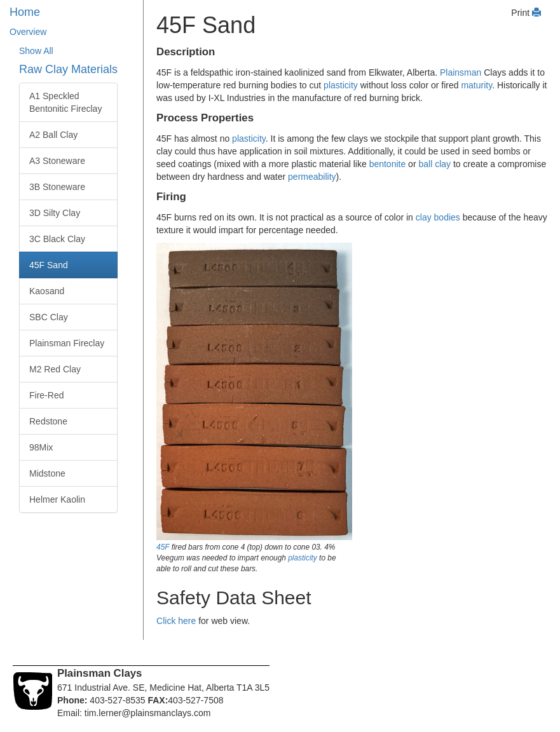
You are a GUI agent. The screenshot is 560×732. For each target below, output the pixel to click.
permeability (312, 177)
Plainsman (461, 72)
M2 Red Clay (55, 369)
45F (163, 547)
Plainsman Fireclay (67, 343)
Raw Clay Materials (68, 69)
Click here (176, 621)
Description (186, 52)
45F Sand (49, 265)
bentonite (388, 164)
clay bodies (438, 217)
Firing (171, 197)
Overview (28, 32)
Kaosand (47, 291)
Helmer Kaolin (57, 499)
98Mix (41, 447)
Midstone (47, 473)
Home (25, 12)
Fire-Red (46, 395)
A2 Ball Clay (53, 135)
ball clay (434, 164)
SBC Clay (49, 317)
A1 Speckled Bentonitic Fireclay (65, 102)
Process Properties (205, 118)
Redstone (48, 421)
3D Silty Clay (55, 213)
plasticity (341, 85)
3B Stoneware (57, 187)
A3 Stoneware (57, 161)
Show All (36, 51)
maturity (476, 85)
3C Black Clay (57, 239)
